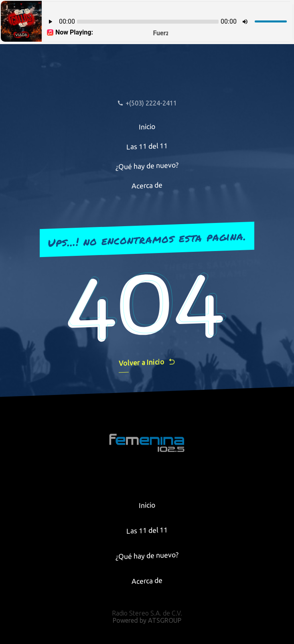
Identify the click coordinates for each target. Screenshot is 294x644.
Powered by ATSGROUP (147, 620)
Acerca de (147, 186)
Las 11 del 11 (147, 146)
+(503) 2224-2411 (147, 103)
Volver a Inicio (147, 362)
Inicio (147, 126)
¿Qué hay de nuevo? (147, 166)
